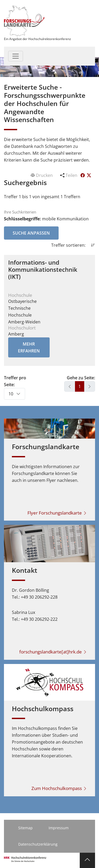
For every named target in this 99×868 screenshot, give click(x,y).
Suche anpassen (31, 233)
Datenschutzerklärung (38, 844)
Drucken (42, 175)
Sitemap (25, 828)
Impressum (59, 828)
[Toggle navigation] (16, 56)
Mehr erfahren (29, 347)
